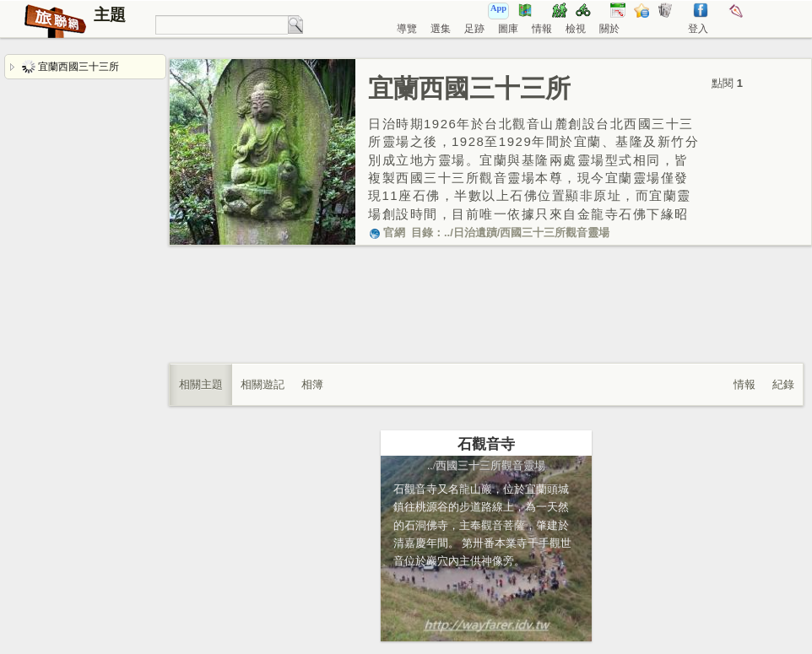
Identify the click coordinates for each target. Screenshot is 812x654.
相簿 (312, 384)
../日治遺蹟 (471, 232)
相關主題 (201, 384)
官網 (387, 232)
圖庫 (508, 29)
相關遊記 (263, 384)
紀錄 (783, 384)
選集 (441, 29)
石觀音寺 (486, 444)
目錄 (422, 232)
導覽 (407, 29)
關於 (609, 29)
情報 (542, 29)
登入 (698, 29)
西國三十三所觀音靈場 (555, 232)
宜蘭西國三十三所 (70, 67)
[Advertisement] (486, 322)
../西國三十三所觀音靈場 (486, 465)
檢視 (576, 29)
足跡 (474, 29)
